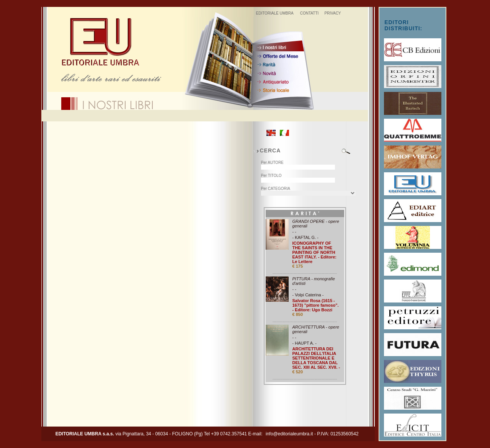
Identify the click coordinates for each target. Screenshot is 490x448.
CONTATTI (310, 13)
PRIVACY (332, 13)
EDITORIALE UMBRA (274, 13)
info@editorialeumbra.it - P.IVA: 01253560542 (312, 434)
